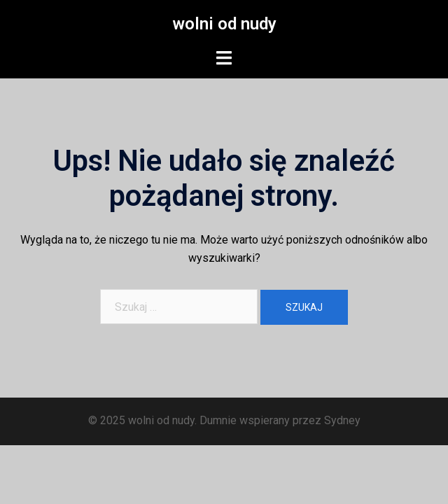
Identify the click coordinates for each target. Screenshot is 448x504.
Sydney (342, 420)
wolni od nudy (224, 24)
